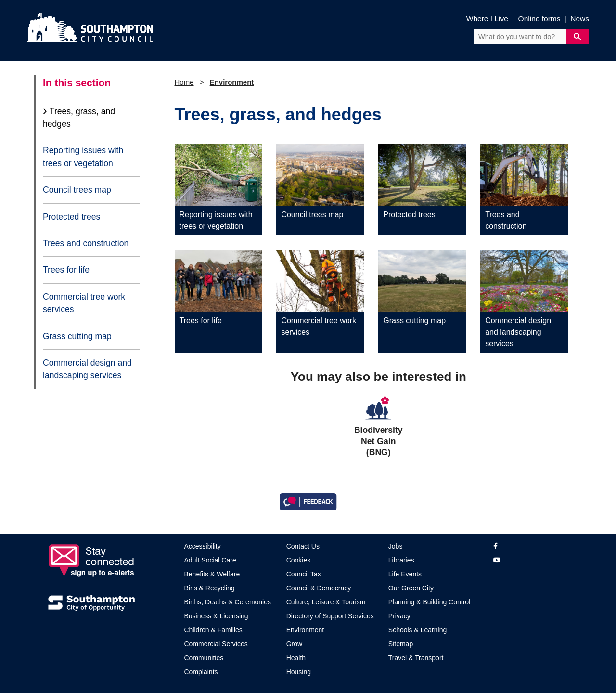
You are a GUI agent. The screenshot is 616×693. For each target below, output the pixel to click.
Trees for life (66, 270)
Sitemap (401, 644)
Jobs (396, 546)
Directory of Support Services (330, 616)
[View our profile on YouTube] (531, 560)
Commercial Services (216, 644)
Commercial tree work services (84, 303)
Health (296, 658)
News (580, 19)
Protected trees (71, 217)
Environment (232, 82)
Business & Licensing (216, 616)
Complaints (201, 672)
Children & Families (213, 630)
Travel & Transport (416, 658)
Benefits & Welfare (212, 574)
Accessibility (203, 546)
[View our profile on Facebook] (531, 546)
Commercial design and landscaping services (87, 369)
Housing (299, 672)
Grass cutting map (77, 336)
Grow (294, 644)
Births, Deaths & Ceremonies (228, 602)
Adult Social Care (210, 560)
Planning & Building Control (429, 602)
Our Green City (411, 588)
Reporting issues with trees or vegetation (83, 157)
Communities (204, 658)
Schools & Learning (417, 630)
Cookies (299, 560)
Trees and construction (86, 243)
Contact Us (303, 546)
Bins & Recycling (210, 588)
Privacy (399, 616)
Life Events (405, 574)
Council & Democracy (319, 588)
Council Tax (304, 574)
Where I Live (487, 19)
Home (184, 82)
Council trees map (77, 190)
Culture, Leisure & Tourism (326, 602)
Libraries (401, 560)
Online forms (539, 19)
